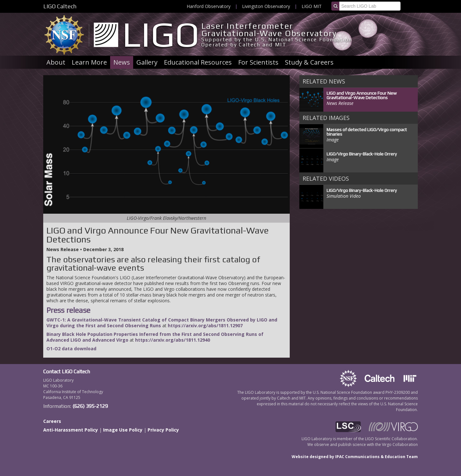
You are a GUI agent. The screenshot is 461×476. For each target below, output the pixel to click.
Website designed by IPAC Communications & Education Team (355, 457)
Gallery (147, 62)
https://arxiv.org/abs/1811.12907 (205, 325)
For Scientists (258, 62)
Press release (68, 310)
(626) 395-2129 (90, 406)
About (56, 62)
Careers (52, 421)
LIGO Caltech (60, 6)
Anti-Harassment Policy (71, 430)
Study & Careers (309, 62)
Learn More (89, 62)
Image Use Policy (123, 430)
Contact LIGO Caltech (67, 372)
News (122, 62)
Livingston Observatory (266, 6)
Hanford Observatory (209, 6)
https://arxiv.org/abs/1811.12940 (173, 340)
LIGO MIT (312, 6)
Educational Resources (198, 62)
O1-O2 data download (71, 349)
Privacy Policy (163, 430)
